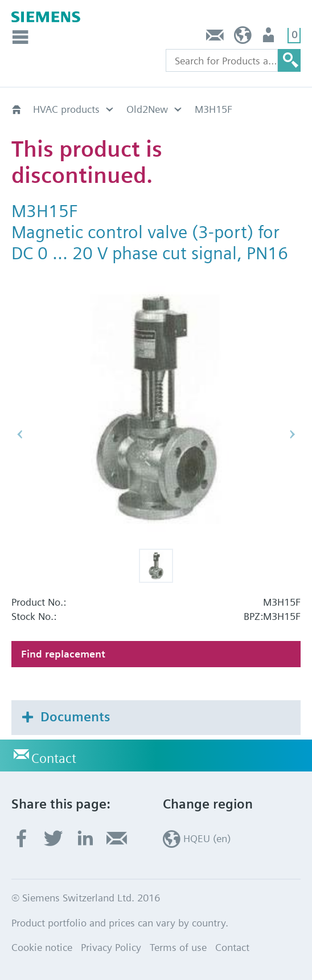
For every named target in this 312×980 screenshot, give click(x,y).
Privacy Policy (111, 947)
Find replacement (63, 654)
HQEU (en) (243, 38)
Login (270, 38)
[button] (156, 566)
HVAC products (66, 109)
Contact (215, 38)
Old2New (147, 109)
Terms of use (178, 947)
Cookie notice (42, 947)
